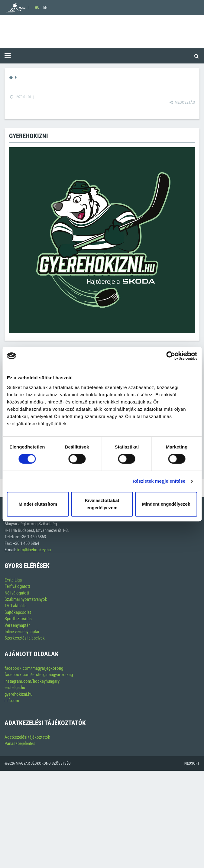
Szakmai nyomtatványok (26, 599)
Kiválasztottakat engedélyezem (102, 504)
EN (45, 7)
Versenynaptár (17, 625)
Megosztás (182, 102)
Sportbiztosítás (18, 619)
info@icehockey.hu (34, 550)
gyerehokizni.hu (18, 694)
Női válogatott (17, 593)
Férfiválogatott (17, 586)
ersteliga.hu (15, 688)
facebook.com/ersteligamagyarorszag (39, 675)
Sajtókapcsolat (18, 612)
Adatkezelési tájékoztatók (27, 737)
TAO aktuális (16, 606)
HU (37, 7)
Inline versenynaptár (22, 632)
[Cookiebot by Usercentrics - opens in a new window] (171, 356)
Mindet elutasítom (38, 504)
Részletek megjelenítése (159, 481)
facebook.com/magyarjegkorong (34, 668)
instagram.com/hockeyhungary (32, 681)
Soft (192, 763)
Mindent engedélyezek (166, 504)
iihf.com (12, 701)
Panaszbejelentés (20, 743)
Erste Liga (13, 580)
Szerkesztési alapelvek (25, 638)
